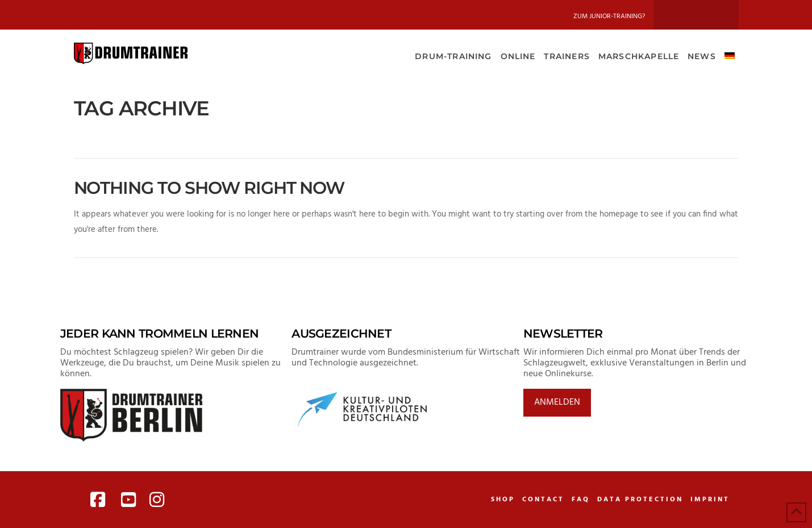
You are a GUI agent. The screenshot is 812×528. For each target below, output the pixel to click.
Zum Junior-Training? (609, 16)
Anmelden (557, 402)
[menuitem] (729, 55)
